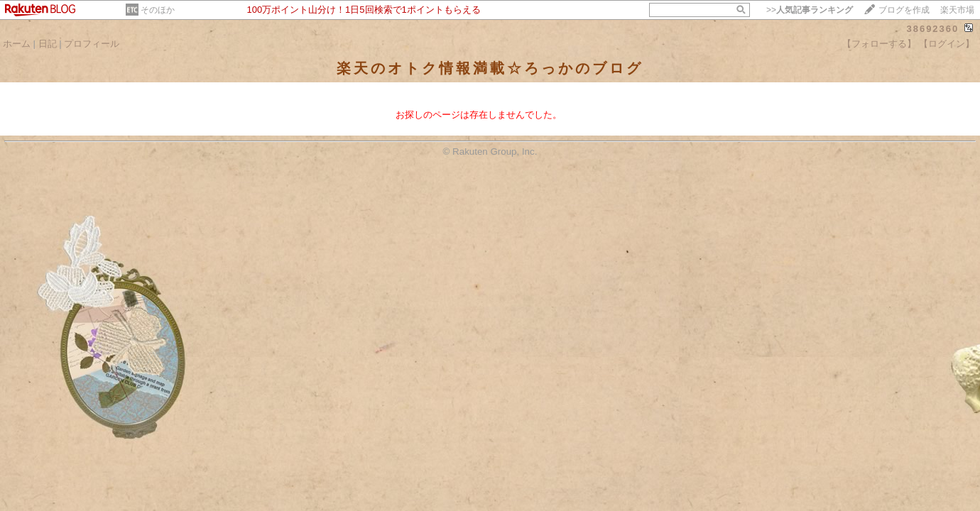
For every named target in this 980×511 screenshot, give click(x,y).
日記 (48, 44)
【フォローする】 (879, 44)
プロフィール (92, 44)
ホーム (17, 44)
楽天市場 (957, 10)
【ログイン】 (947, 44)
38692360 (932, 29)
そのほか (158, 10)
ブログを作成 (904, 10)
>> (810, 10)
